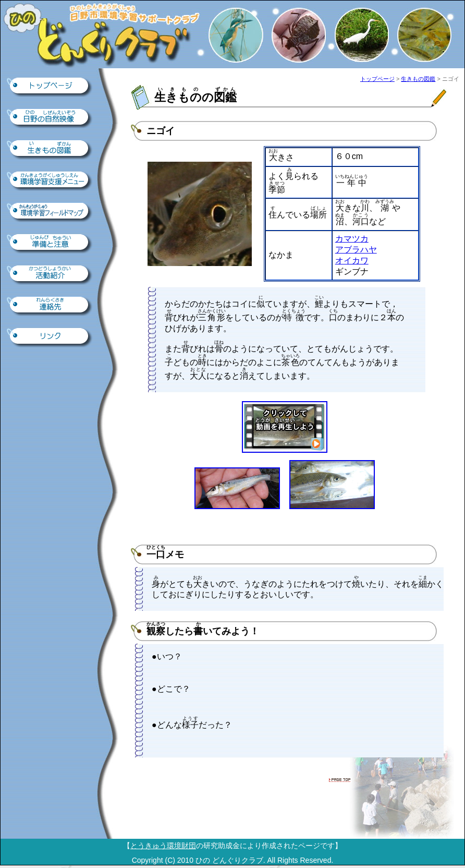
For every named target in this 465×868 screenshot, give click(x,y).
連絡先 (50, 306)
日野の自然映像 (50, 118)
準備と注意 (50, 243)
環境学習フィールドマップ (50, 212)
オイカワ (352, 261)
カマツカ (352, 239)
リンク (50, 337)
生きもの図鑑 (50, 149)
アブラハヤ (356, 250)
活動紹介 (50, 274)
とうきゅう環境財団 (163, 846)
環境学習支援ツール (50, 180)
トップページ (50, 87)
